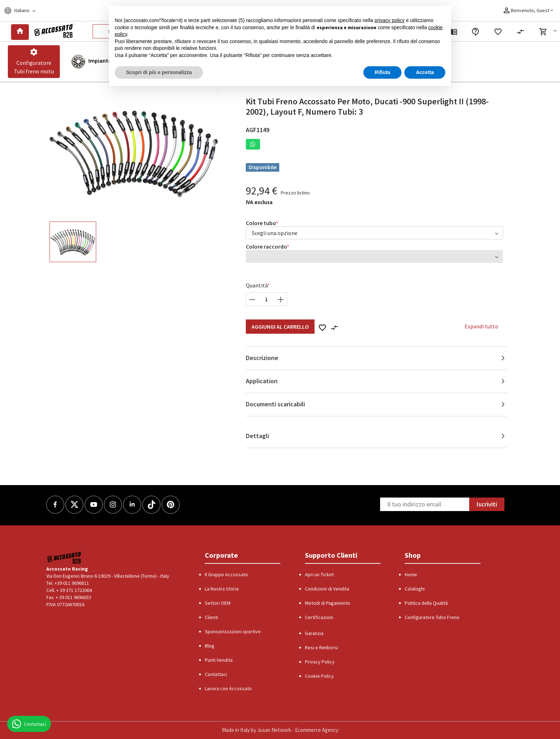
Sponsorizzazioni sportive (233, 631)
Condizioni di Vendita (327, 589)
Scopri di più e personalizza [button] (159, 72)
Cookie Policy (319, 676)
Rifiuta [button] (383, 72)
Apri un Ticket (319, 574)
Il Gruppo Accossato (226, 574)
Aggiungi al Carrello (280, 327)
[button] (549, 32)
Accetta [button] (425, 72)
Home (411, 574)
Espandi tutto (481, 326)
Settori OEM (218, 603)
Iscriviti (487, 504)
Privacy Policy (320, 662)
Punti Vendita (219, 660)
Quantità (257, 285)
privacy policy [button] (390, 20)
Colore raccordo (266, 246)
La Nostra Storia (222, 589)
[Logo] (53, 31)
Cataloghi (415, 589)
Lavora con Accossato (228, 688)
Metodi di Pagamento (328, 603)
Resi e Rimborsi (322, 647)
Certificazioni (319, 617)
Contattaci (216, 674)
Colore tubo (261, 223)
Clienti (211, 617)
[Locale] (24, 11)
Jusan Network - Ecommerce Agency (298, 730)
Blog (210, 646)
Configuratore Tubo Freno (432, 617)
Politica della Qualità (426, 603)
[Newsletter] (425, 504)
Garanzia (314, 633)
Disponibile (263, 167)
